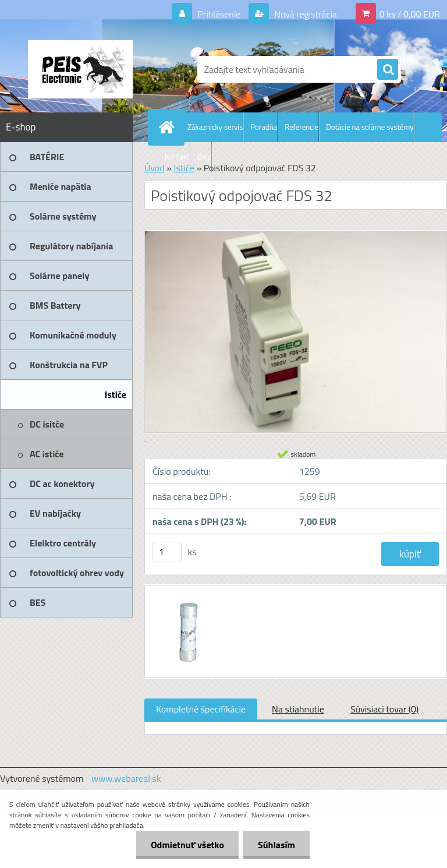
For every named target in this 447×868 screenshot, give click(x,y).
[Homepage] (169, 127)
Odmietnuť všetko (187, 845)
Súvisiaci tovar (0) (384, 709)
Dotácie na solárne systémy (370, 127)
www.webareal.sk (126, 778)
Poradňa (264, 127)
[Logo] (80, 69)
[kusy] (167, 552)
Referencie (301, 127)
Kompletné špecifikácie (201, 709)
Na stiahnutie (298, 709)
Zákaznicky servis (215, 127)
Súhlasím (276, 845)
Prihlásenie (219, 14)
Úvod (155, 168)
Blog (205, 157)
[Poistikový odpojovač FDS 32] (186, 596)
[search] (388, 70)
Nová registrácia (305, 14)
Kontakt (177, 157)
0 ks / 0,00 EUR (410, 14)
